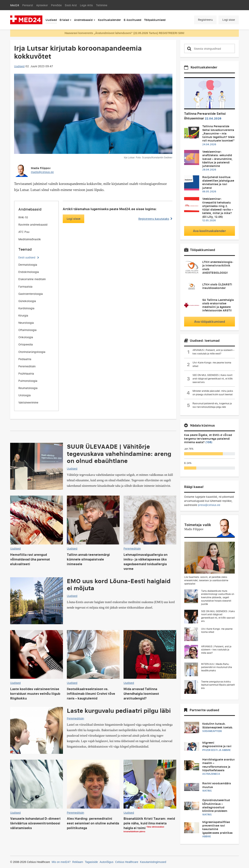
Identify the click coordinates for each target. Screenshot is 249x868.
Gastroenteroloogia (31, 294)
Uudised (51, 20)
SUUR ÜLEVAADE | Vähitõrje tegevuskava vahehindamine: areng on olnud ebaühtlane (119, 453)
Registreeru (205, 20)
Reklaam (78, 862)
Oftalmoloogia (27, 330)
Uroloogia (25, 395)
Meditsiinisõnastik (30, 239)
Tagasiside (91, 862)
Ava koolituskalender (209, 231)
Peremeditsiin (27, 366)
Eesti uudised (27, 257)
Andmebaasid (83, 20)
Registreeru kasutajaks (155, 219)
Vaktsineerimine (28, 402)
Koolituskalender (109, 20)
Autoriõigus (107, 862)
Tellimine (102, 5)
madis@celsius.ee (42, 172)
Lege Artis (86, 5)
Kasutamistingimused (153, 862)
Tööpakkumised (155, 20)
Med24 (15, 5)
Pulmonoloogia (28, 381)
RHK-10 (23, 217)
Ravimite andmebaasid (33, 225)
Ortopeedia (26, 344)
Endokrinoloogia (29, 272)
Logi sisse (229, 20)
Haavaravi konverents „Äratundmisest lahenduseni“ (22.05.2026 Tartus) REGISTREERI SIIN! (124, 33)
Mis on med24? (61, 862)
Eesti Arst (71, 5)
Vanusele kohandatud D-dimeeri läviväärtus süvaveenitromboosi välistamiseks (35, 823)
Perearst (28, 5)
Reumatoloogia (28, 388)
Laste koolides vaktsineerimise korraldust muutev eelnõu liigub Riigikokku (35, 694)
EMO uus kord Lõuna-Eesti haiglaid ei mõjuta (119, 584)
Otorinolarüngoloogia (32, 352)
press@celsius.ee (209, 505)
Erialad (64, 20)
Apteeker (42, 5)
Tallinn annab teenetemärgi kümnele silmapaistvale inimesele (88, 559)
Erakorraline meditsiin (32, 279)
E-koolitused (133, 20)
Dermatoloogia (28, 265)
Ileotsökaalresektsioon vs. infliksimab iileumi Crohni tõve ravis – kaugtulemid (91, 694)
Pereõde (56, 5)
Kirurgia (23, 315)
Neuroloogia (26, 323)
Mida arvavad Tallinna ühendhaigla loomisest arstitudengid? (141, 694)
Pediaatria (25, 359)
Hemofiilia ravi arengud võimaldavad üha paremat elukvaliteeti (30, 559)
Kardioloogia (26, 308)
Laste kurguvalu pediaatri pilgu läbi (119, 710)
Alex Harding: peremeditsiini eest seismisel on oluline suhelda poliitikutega (93, 823)
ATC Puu (24, 232)
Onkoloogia (26, 337)
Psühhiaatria (26, 373)
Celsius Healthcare (127, 862)
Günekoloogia (27, 301)
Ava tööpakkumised (210, 322)
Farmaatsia (25, 286)
